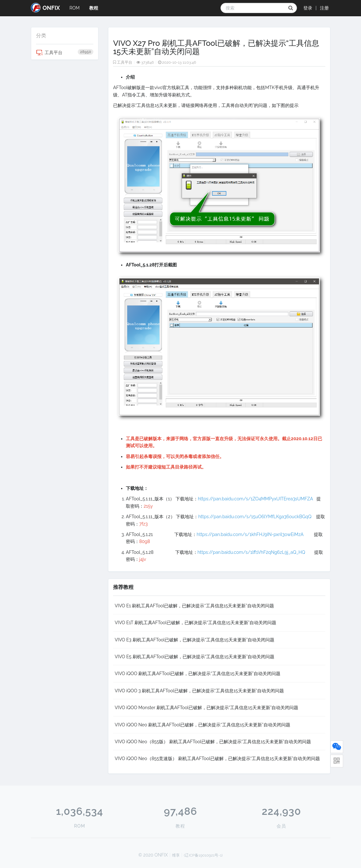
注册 (324, 8)
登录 (308, 8)
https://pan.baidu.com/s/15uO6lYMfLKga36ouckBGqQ (255, 517)
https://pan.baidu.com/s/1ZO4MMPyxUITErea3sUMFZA (255, 499)
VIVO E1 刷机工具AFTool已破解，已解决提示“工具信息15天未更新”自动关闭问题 (194, 606)
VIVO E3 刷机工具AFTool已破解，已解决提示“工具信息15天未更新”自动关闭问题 (195, 640)
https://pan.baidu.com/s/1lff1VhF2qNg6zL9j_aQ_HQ (253, 552)
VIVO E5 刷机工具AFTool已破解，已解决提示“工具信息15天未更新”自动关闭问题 (195, 657)
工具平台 (65, 53)
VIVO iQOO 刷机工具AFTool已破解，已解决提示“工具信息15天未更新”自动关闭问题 (198, 674)
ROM (75, 8)
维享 (176, 855)
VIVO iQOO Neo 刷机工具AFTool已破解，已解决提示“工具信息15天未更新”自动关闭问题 (202, 725)
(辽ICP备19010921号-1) (203, 855)
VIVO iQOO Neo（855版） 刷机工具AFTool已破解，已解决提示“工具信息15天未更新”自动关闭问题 (213, 742)
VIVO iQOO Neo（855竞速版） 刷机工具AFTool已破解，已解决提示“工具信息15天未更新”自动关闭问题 (217, 759)
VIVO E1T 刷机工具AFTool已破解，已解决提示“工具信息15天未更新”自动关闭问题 (195, 623)
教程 (94, 8)
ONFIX (45, 8)
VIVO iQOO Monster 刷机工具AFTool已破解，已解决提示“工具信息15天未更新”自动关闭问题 (206, 708)
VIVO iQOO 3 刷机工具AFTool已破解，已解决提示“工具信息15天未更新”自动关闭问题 (199, 691)
